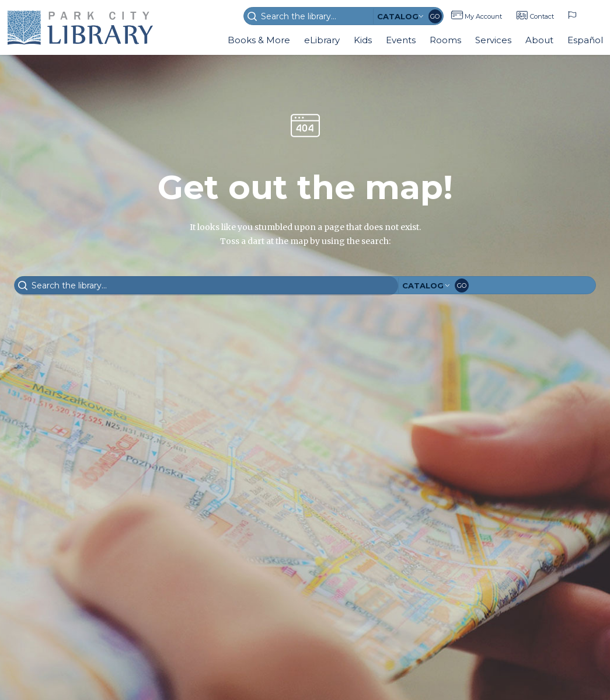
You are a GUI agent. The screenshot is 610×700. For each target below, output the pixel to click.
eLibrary (322, 40)
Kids (363, 40)
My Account (483, 16)
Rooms (445, 40)
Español (585, 40)
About (539, 40)
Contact (542, 16)
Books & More (259, 40)
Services (493, 40)
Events (401, 40)
